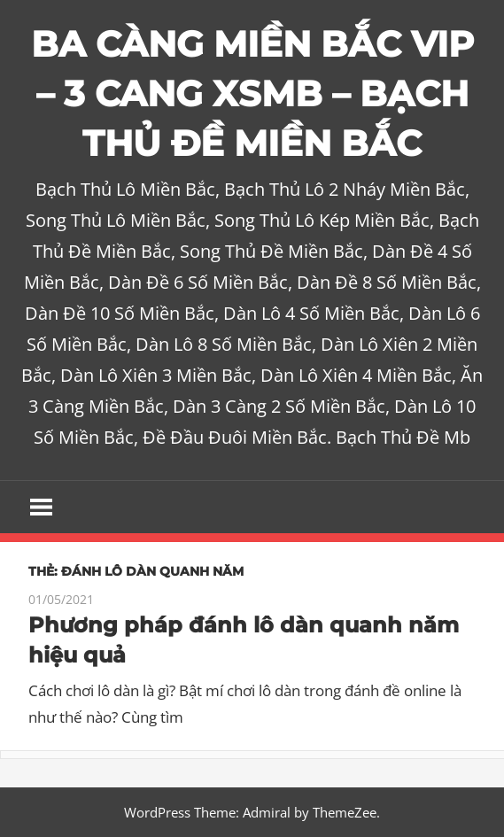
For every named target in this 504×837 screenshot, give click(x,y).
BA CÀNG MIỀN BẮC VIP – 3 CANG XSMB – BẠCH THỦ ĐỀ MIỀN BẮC (252, 93)
